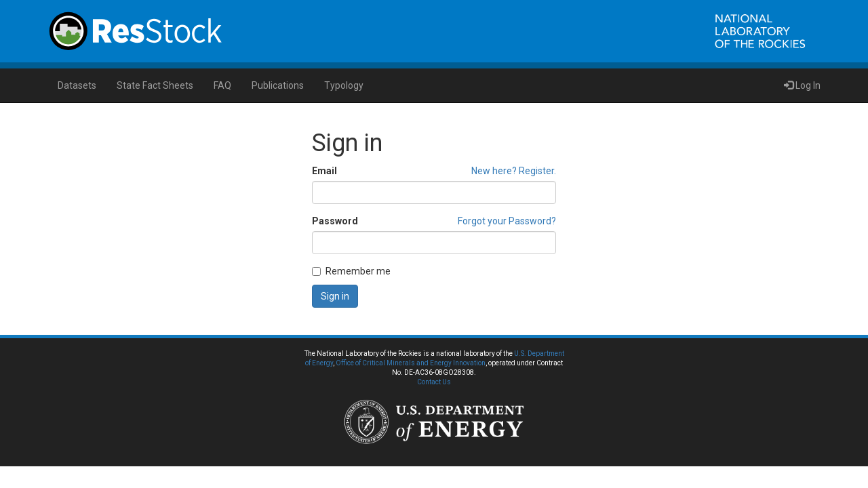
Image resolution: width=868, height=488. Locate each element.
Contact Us (434, 382)
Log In (802, 85)
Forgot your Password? (507, 221)
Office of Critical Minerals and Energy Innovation (411, 363)
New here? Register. (514, 171)
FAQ (222, 85)
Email (324, 171)
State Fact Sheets (155, 85)
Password (335, 221)
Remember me (351, 271)
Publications (278, 85)
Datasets (77, 85)
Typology (344, 85)
